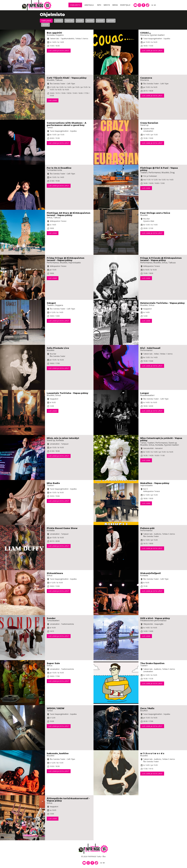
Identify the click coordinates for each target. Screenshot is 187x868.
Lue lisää (53, 100)
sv (152, 5)
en (155, 5)
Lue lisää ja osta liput (59, 51)
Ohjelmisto (75, 5)
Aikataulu (89, 5)
